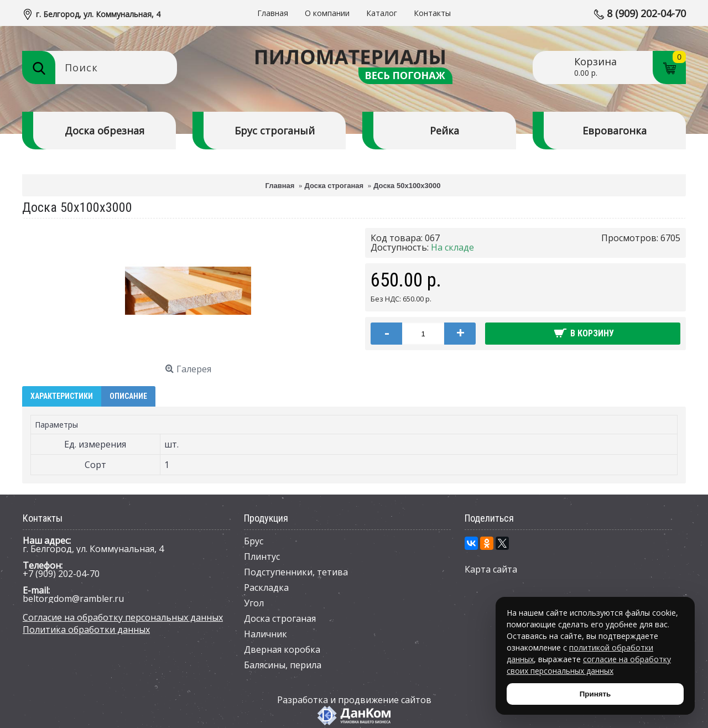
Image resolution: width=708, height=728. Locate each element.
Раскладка (266, 587)
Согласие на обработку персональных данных (123, 617)
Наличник (265, 634)
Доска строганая (280, 618)
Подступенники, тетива (296, 572)
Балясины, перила (283, 665)
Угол (254, 603)
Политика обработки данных (86, 630)
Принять (595, 694)
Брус (254, 541)
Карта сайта (491, 569)
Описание (128, 396)
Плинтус (262, 557)
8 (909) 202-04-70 (646, 13)
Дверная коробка (282, 649)
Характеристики (62, 396)
